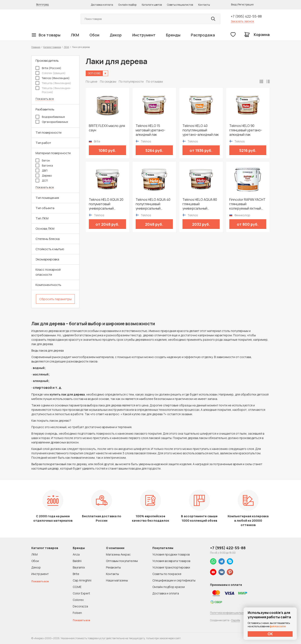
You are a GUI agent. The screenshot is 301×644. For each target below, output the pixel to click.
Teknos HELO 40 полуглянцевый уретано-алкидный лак (201, 130)
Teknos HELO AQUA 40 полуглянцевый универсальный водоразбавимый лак (153, 204)
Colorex (78, 600)
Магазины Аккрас (118, 554)
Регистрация (246, 4)
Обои (94, 35)
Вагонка (44, 165)
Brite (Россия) (48, 68)
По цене (92, 81)
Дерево (44, 175)
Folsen (77, 613)
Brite (76, 574)
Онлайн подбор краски (169, 587)
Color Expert (81, 593)
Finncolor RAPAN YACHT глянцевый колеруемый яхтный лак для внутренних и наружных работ (247, 204)
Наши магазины (117, 580)
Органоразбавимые (52, 122)
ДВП (41, 170)
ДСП (42, 181)
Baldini (77, 561)
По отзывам (154, 81)
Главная (36, 47)
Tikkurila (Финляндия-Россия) (53, 90)
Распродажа (203, 35)
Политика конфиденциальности (229, 613)
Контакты (204, 5)
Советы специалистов (180, 5)
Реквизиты (113, 567)
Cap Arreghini (82, 580)
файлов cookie (278, 626)
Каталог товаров (52, 47)
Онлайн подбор (127, 5)
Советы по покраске (167, 574)
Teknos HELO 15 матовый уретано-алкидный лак (150, 130)
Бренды (173, 35)
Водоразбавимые (50, 117)
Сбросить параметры (55, 299)
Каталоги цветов (152, 5)
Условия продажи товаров (171, 554)
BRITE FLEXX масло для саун (107, 128)
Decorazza (80, 606)
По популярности (131, 81)
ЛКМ (75, 35)
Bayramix (79, 567)
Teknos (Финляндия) (53, 78)
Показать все (45, 99)
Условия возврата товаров (171, 561)
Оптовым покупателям (122, 561)
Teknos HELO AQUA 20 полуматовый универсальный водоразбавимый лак (106, 204)
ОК (270, 634)
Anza (76, 554)
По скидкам (108, 81)
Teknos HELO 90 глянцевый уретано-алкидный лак (246, 130)
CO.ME (77, 587)
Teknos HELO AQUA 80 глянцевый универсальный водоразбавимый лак (200, 204)
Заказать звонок (242, 21)
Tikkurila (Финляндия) (53, 83)
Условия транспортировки (171, 567)
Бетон (43, 160)
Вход (234, 4)
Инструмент (144, 35)
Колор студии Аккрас (51, 19)
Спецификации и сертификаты (174, 580)
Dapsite (236, 620)
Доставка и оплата (102, 5)
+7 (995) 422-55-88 (246, 16)
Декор (116, 35)
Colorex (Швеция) (51, 73)
